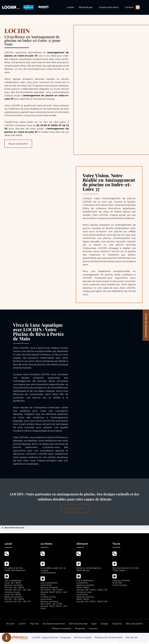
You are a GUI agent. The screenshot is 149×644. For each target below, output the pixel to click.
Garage (104, 624)
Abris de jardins (134, 624)
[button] (146, 325)
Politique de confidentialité (109, 637)
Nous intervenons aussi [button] (13, 528)
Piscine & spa (86, 7)
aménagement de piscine (38, 95)
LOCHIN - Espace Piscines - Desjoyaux (52, 637)
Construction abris (109, 7)
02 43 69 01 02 (11, 558)
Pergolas (80, 628)
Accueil (10, 624)
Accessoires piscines (54, 624)
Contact (129, 7)
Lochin (71, 7)
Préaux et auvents (61, 628)
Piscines (34, 624)
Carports (117, 624)
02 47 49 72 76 (119, 558)
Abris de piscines (78, 624)
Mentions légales (83, 637)
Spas (94, 624)
